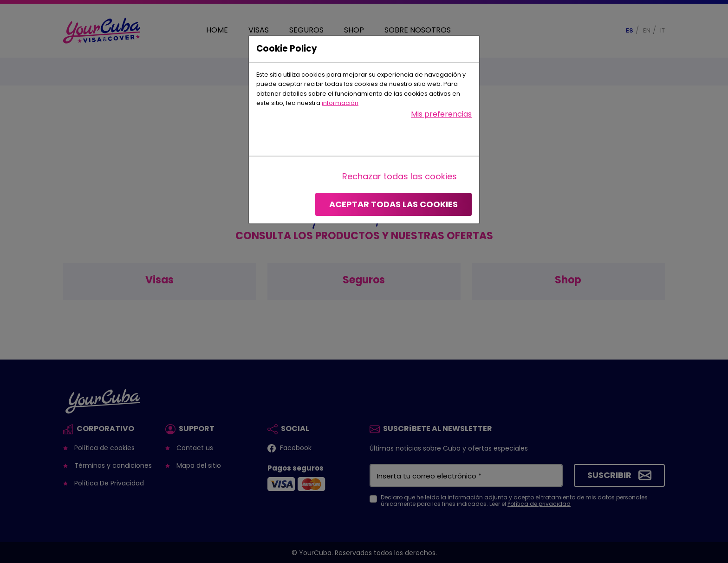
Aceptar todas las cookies (393, 204)
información (340, 103)
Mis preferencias (441, 114)
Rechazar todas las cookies (400, 176)
